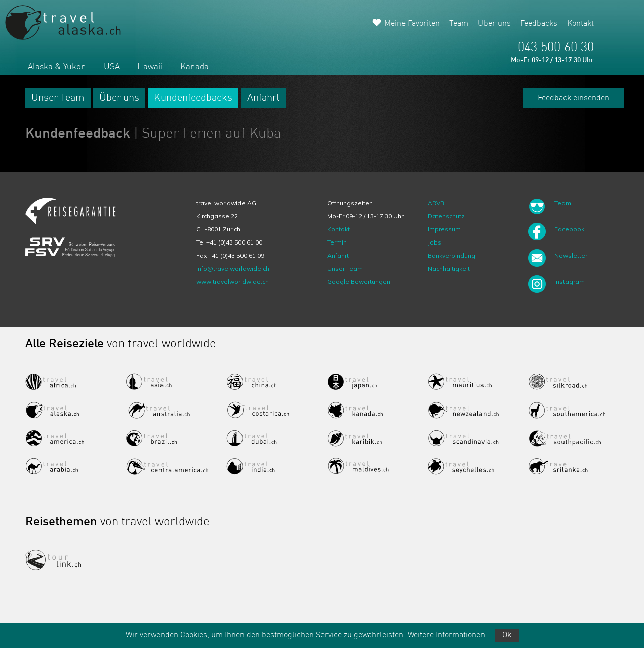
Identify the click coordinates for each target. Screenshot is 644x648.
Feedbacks (539, 24)
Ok (507, 635)
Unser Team (58, 98)
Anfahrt (263, 98)
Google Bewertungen (359, 281)
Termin (337, 242)
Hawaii (150, 67)
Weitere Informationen (446, 635)
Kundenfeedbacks (193, 98)
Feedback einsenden (574, 98)
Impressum (444, 229)
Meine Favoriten (412, 24)
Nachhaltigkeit (449, 268)
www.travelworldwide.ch (232, 281)
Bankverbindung (452, 255)
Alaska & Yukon (57, 67)
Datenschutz (446, 216)
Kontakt (580, 24)
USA (112, 67)
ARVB (436, 203)
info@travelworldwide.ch (233, 268)
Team (459, 24)
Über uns (494, 24)
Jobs (434, 242)
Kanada (194, 67)
